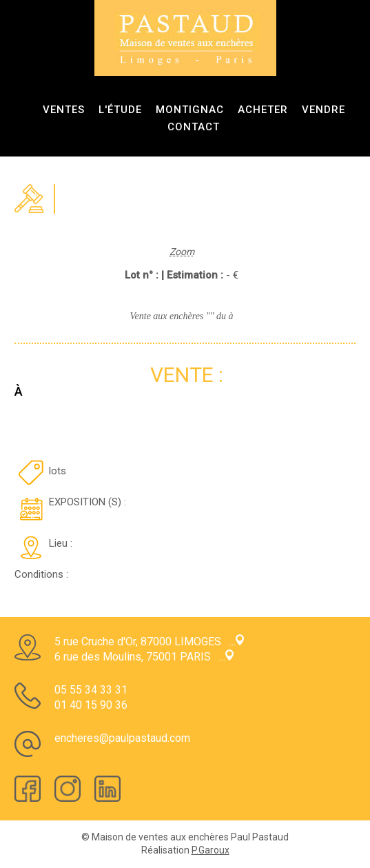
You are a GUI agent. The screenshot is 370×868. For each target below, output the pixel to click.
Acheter (263, 110)
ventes (64, 110)
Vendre (323, 110)
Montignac (190, 110)
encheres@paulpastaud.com (122, 738)
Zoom (182, 252)
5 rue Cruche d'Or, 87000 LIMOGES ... (149, 642)
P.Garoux (210, 850)
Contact (194, 127)
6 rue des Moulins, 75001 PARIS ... (144, 657)
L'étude (120, 110)
